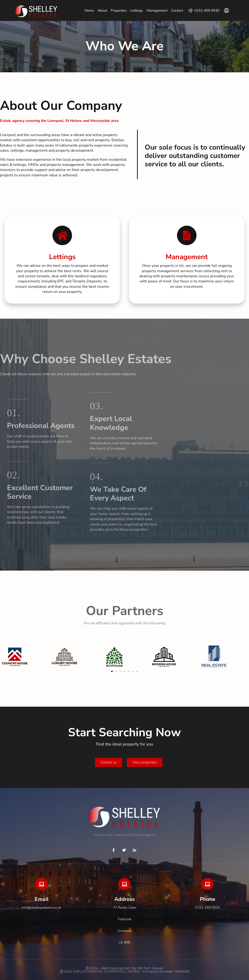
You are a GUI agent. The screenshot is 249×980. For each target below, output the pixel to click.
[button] (112, 671)
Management (157, 10)
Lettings (137, 10)
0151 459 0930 (204, 10)
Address (124, 899)
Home (89, 10)
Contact (177, 10)
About (102, 10)
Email (42, 899)
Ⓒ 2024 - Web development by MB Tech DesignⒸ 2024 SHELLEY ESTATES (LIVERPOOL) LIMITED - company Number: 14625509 (124, 970)
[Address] (124, 884)
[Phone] (208, 884)
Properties (119, 10)
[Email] (41, 884)
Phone (207, 899)
